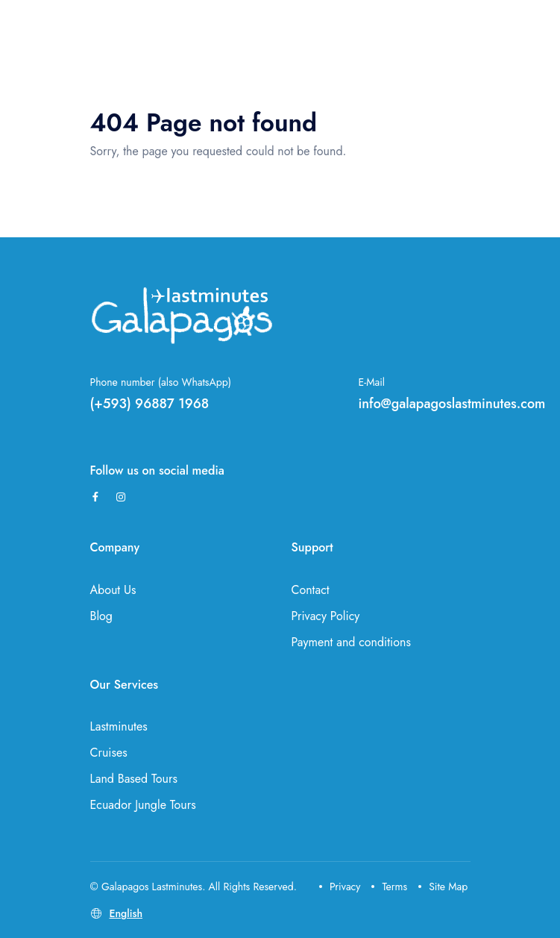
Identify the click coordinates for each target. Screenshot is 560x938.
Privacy (340, 887)
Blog (101, 616)
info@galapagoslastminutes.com (452, 404)
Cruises (109, 753)
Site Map (443, 887)
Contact (311, 590)
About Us (113, 590)
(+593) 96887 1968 (150, 404)
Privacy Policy (326, 616)
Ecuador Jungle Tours (143, 805)
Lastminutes (119, 726)
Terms (389, 887)
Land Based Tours (134, 779)
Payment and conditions (351, 642)
